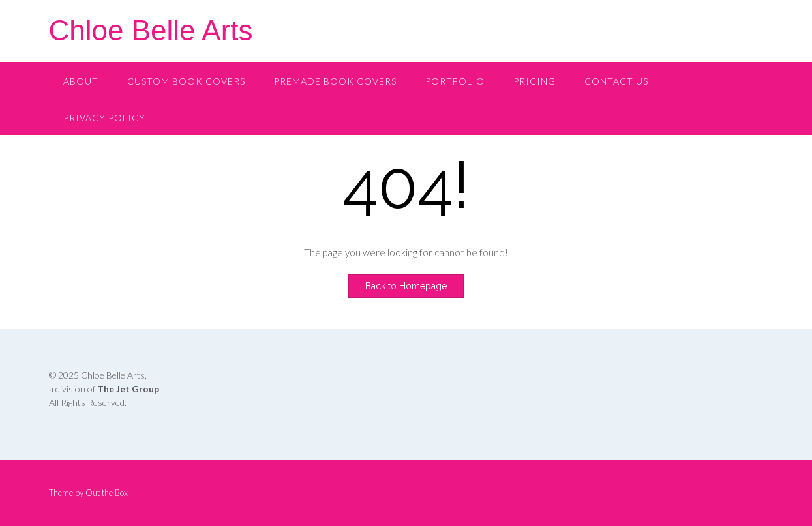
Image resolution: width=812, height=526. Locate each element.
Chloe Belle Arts (151, 30)
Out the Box (107, 493)
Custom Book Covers (186, 81)
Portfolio (455, 81)
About (81, 81)
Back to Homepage (406, 286)
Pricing (534, 81)
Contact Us (616, 81)
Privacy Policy (104, 118)
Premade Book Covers (335, 81)
